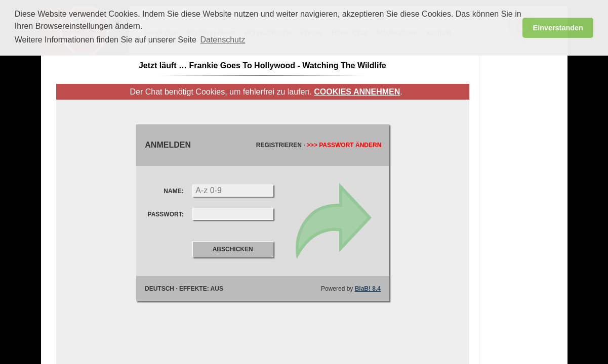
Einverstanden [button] (558, 28)
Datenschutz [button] (222, 40)
